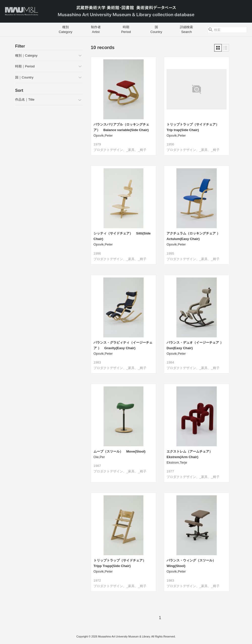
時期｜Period (25, 66)
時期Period (126, 29)
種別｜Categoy (26, 55)
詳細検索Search (186, 29)
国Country (156, 29)
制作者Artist (96, 29)
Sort (19, 90)
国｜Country (24, 77)
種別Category (66, 29)
